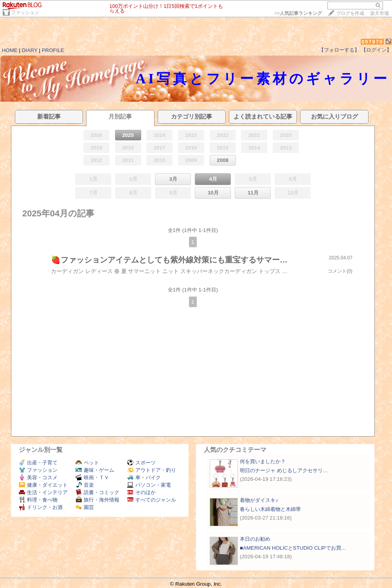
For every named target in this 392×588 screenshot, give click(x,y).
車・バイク (144, 477)
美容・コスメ (38, 477)
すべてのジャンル (152, 500)
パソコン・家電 (149, 485)
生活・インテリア (43, 492)
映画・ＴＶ (92, 477)
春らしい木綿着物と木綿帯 (270, 509)
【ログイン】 (376, 50)
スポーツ (141, 463)
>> (298, 13)
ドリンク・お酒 (41, 507)
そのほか (141, 492)
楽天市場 (379, 13)
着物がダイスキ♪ (259, 500)
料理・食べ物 (38, 500)
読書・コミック (97, 492)
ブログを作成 (350, 13)
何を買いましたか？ (263, 461)
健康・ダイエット (43, 485)
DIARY (30, 50)
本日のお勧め (255, 539)
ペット (87, 463)
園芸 (85, 507)
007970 (372, 42)
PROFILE (53, 50)
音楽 (85, 485)
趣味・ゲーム (95, 470)
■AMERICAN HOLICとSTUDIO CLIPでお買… (293, 548)
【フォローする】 (339, 50)
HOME (10, 50)
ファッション (25, 13)
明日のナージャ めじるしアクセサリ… (284, 470)
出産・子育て (38, 463)
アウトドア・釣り (152, 470)
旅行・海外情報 (97, 500)
